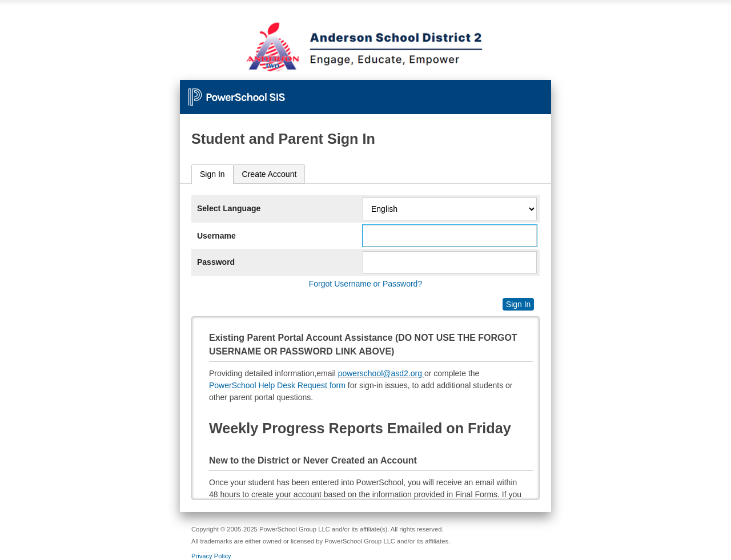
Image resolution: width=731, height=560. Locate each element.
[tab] (212, 174)
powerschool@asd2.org (380, 373)
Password (216, 262)
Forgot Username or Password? (365, 284)
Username (216, 236)
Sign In (212, 174)
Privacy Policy (211, 556)
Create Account (270, 174)
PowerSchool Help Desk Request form (277, 385)
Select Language (229, 208)
